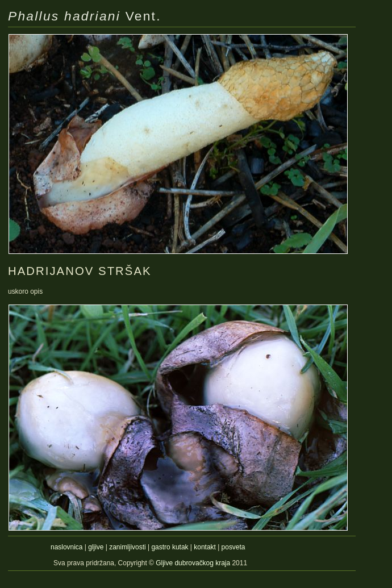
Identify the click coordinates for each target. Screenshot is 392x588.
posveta (233, 547)
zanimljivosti (127, 547)
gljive (96, 547)
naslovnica (66, 547)
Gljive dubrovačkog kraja (194, 563)
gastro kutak (170, 547)
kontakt (205, 547)
